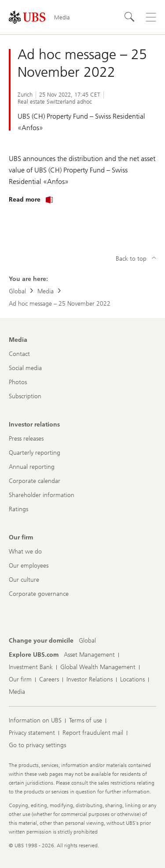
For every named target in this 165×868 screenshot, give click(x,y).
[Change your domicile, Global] (87, 641)
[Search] (130, 17)
